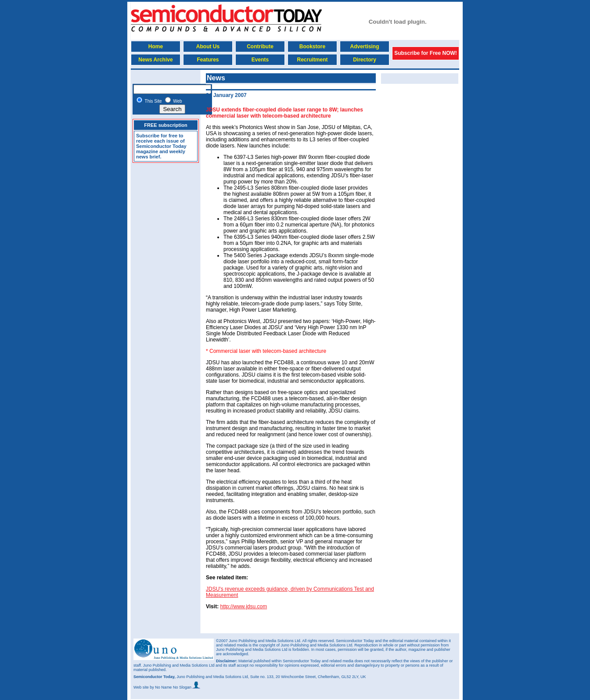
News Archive (155, 60)
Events (260, 60)
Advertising (364, 47)
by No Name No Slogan (175, 687)
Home (156, 47)
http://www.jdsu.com (243, 607)
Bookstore (312, 47)
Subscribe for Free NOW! (426, 53)
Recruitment (312, 60)
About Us (208, 47)
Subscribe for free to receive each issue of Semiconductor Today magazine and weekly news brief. (161, 146)
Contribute (260, 47)
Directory (365, 60)
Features (208, 60)
